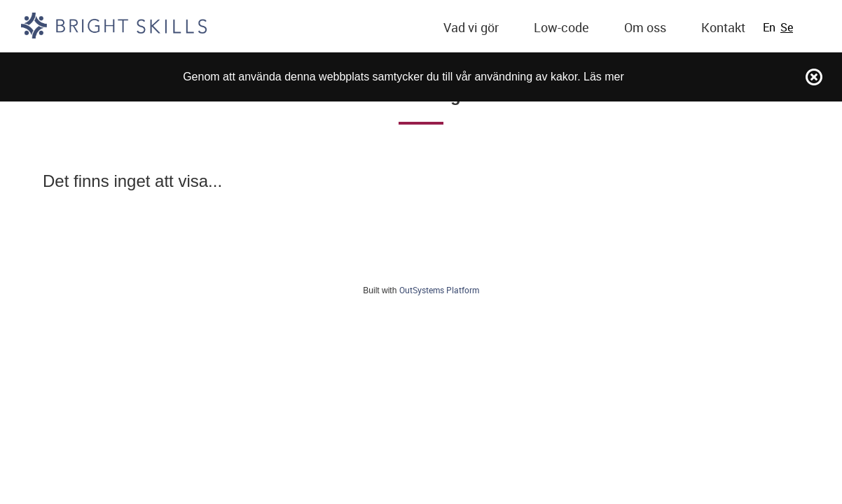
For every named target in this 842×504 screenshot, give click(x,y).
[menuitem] (471, 28)
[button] (471, 28)
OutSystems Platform (439, 290)
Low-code (561, 27)
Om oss (645, 27)
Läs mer (604, 77)
